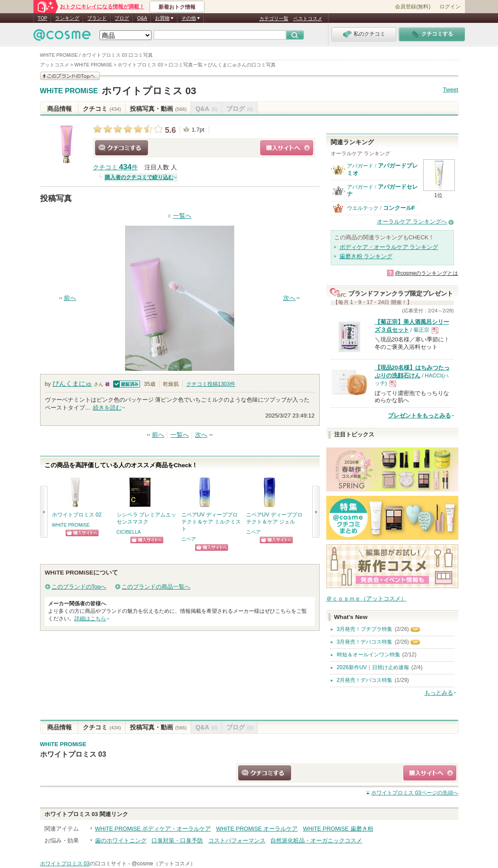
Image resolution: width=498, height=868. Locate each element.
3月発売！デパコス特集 (365, 642)
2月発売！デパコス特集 (365, 680)
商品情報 (59, 109)
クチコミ (102, 109)
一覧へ (182, 216)
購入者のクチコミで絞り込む (139, 177)
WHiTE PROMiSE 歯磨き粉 (338, 829)
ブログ (122, 18)
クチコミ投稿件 (211, 384)
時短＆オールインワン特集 (369, 655)
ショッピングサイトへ (287, 148)
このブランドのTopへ (79, 587)
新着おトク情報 (177, 7)
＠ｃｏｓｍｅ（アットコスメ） (366, 599)
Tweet (451, 90)
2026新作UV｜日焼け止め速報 (373, 667)
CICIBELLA (129, 532)
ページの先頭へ (415, 793)
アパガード (360, 166)
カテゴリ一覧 (274, 18)
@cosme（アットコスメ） (164, 864)
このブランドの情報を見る (70, 76)
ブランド (97, 18)
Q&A (142, 18)
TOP (43, 18)
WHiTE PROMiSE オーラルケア (257, 829)
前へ (70, 298)
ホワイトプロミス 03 (149, 91)
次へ (289, 298)
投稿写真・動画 (158, 109)
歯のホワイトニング (121, 841)
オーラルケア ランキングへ (412, 222)
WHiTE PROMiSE (69, 91)
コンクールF (399, 208)
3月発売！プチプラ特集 (365, 629)
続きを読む (107, 408)
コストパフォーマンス (237, 841)
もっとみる (439, 693)
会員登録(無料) (413, 7)
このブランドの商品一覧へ (156, 587)
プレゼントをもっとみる (419, 416)
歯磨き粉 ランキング (366, 256)
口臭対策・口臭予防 (177, 841)
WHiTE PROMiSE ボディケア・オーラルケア (153, 829)
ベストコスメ (308, 18)
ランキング (67, 18)
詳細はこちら (90, 619)
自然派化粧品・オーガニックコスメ (316, 841)
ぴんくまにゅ (72, 383)
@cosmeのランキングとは (427, 273)
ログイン (450, 7)
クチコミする (122, 148)
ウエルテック (363, 208)
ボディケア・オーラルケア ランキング (389, 247)
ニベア (189, 539)
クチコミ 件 (115, 167)
